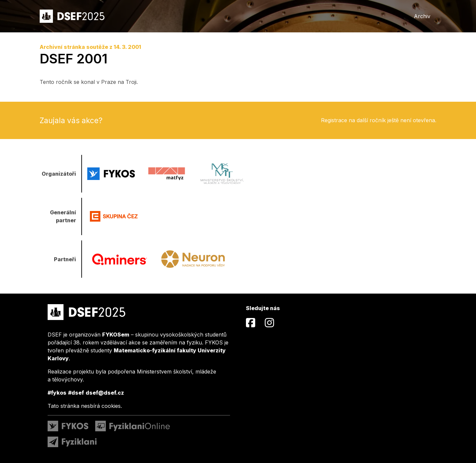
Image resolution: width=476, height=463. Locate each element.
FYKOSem (116, 335)
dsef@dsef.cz (105, 393)
